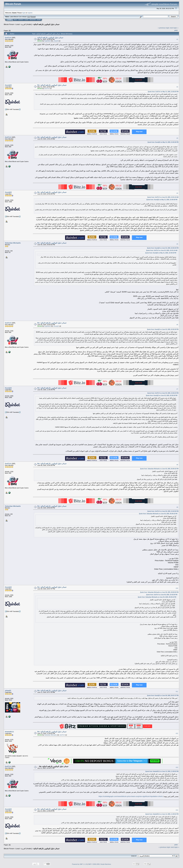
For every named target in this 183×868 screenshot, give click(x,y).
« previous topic (164, 28)
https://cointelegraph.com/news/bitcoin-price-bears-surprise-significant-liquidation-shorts (131, 796)
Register (33, 20)
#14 (177, 810)
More (39, 20)
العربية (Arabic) (26, 24)
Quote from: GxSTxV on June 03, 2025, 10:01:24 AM (163, 197)
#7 (177, 389)
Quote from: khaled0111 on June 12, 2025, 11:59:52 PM (162, 771)
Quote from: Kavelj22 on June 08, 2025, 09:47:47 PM (163, 696)
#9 (177, 507)
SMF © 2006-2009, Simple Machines (100, 864)
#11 (177, 691)
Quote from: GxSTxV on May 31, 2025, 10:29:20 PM (163, 92)
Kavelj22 (8, 85)
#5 (177, 244)
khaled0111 (9, 732)
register (30, 13)
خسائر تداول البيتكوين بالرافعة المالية (46, 24)
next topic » (174, 28)
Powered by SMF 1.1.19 (80, 864)
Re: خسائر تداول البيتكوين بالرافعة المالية (52, 85)
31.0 (29, 17)
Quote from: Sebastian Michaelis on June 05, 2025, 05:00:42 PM (159, 469)
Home (10, 20)
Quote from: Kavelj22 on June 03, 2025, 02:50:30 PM (163, 248)
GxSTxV (8, 38)
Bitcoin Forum (9, 24)
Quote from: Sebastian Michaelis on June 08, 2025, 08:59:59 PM (159, 592)
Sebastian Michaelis (13, 243)
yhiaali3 (56, 41)
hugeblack (47, 41)
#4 (177, 193)
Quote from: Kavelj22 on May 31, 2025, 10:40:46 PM (163, 142)
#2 (177, 87)
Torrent (33, 17)
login (24, 13)
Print (176, 30)
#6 (177, 325)
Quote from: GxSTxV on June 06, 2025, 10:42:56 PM (163, 511)
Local (18, 24)
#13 (177, 767)
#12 (177, 733)
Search (21, 20)
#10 (177, 588)
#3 (177, 138)
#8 (177, 465)
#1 (177, 39)
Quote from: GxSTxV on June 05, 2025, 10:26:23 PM (163, 393)
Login (26, 20)
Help (15, 20)
